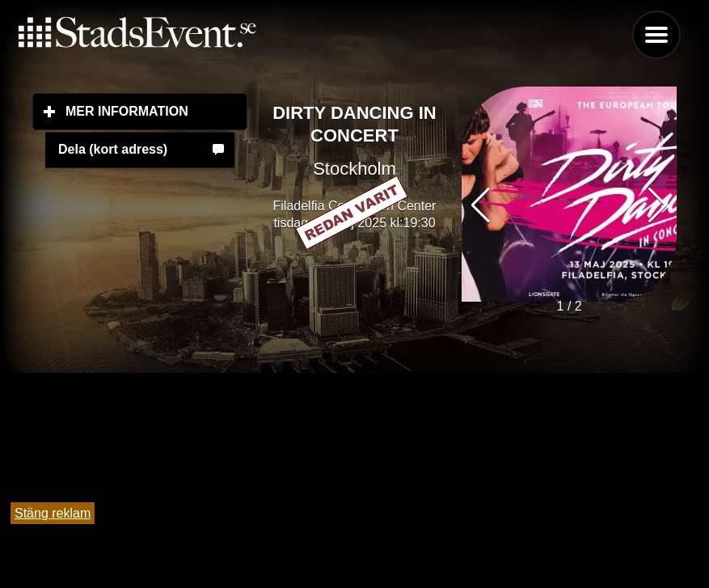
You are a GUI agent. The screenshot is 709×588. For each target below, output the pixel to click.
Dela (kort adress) (113, 149)
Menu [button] (656, 35)
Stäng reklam (53, 513)
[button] (658, 205)
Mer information (156, 111)
